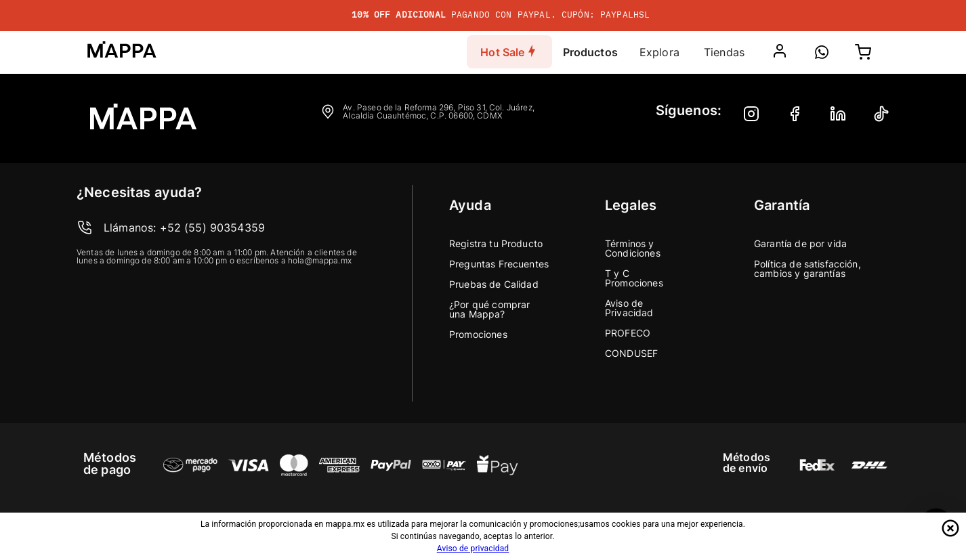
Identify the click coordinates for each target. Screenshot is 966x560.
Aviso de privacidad (473, 548)
